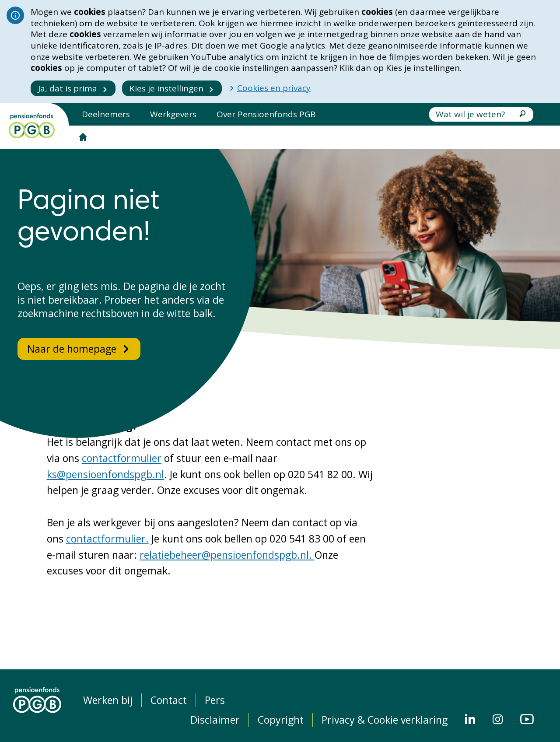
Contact (169, 700)
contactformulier (122, 458)
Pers (215, 700)
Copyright (281, 720)
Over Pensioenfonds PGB (266, 114)
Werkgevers (173, 114)
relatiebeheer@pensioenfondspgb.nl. (227, 555)
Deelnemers (106, 114)
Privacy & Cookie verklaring (385, 720)
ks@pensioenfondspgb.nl (105, 474)
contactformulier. (107, 539)
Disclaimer (215, 720)
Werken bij (108, 700)
